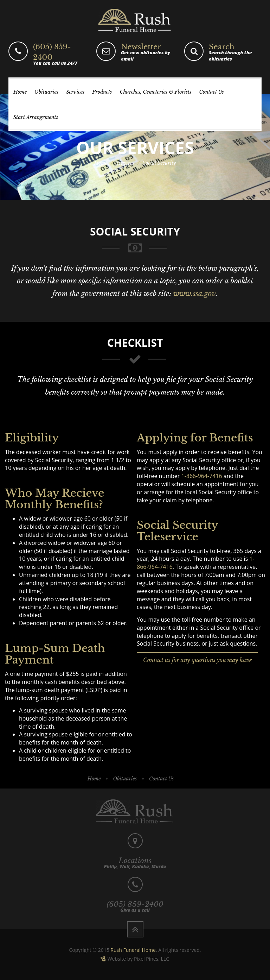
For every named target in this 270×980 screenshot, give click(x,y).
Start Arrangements (36, 117)
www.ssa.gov (195, 294)
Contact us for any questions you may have (197, 660)
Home (20, 92)
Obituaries (46, 92)
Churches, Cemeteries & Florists (155, 92)
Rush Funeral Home (133, 950)
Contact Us (211, 92)
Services (75, 92)
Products (102, 92)
